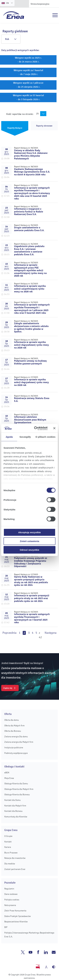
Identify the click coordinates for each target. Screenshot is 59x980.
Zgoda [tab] (9, 437)
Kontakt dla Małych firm (15, 806)
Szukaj (48, 15)
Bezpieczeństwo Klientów (16, 922)
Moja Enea (9, 778)
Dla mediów (10, 864)
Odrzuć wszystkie (29, 550)
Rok (11, 39)
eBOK (7, 773)
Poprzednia (9, 633)
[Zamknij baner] (54, 428)
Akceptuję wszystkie (29, 532)
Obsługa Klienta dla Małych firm (19, 789)
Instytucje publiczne (14, 748)
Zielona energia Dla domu (16, 737)
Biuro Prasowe (11, 853)
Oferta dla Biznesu (13, 731)
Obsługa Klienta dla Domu (16, 784)
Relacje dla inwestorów (15, 858)
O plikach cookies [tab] (45, 437)
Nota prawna (10, 905)
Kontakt (8, 842)
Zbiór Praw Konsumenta (15, 911)
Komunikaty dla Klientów (16, 817)
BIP (6, 927)
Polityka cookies (12, 900)
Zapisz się (8, 688)
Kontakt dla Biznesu (13, 811)
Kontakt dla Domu (13, 800)
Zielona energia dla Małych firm (19, 742)
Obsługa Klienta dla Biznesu (17, 795)
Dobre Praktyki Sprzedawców (18, 916)
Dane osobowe (11, 894)
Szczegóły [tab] (25, 437)
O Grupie (8, 836)
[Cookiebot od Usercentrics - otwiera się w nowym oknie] (35, 428)
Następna (51, 633)
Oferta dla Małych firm (14, 726)
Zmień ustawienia (29, 541)
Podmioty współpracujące (16, 753)
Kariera (8, 847)
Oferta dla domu (12, 720)
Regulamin (9, 889)
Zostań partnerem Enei (15, 869)
